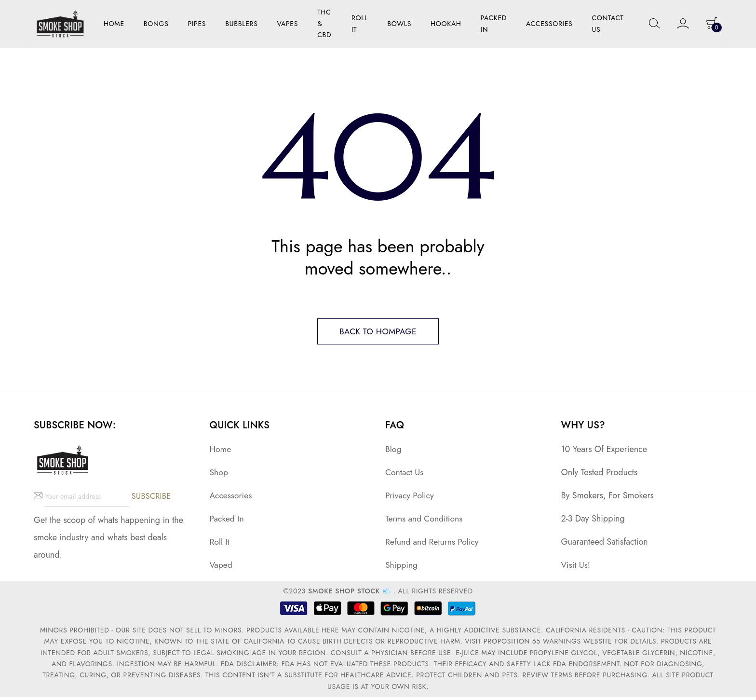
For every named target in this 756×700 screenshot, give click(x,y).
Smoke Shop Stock (344, 594)
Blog (393, 452)
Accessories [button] (549, 24)
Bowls (399, 24)
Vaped (222, 568)
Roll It (220, 545)
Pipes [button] (197, 24)
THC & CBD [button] (324, 23)
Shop (219, 475)
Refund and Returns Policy (433, 545)
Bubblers (241, 24)
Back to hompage (378, 333)
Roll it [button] (360, 23)
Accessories (231, 498)
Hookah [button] (446, 24)
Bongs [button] (156, 24)
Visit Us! (576, 568)
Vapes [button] (288, 24)
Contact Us (607, 23)
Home (114, 24)
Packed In (494, 23)
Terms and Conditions (425, 522)
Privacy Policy (410, 498)
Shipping (402, 568)
